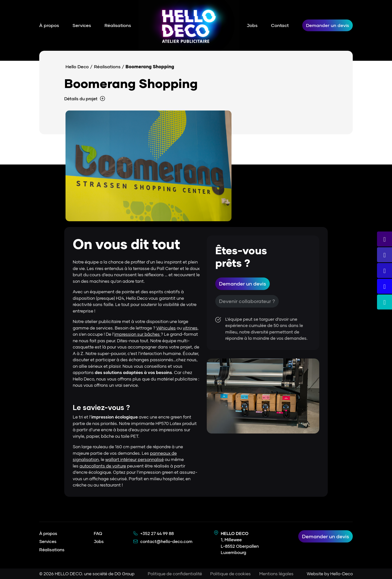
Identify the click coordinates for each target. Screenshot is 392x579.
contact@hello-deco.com (166, 541)
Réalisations (118, 25)
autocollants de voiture (103, 466)
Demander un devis (327, 25)
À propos (49, 25)
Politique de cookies (230, 574)
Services (82, 25)
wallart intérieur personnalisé (134, 459)
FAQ (98, 533)
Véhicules (166, 328)
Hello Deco (77, 66)
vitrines (190, 328)
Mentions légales (276, 574)
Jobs (252, 25)
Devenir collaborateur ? (247, 301)
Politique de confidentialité (175, 574)
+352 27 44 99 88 (157, 533)
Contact (280, 25)
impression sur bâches (137, 334)
